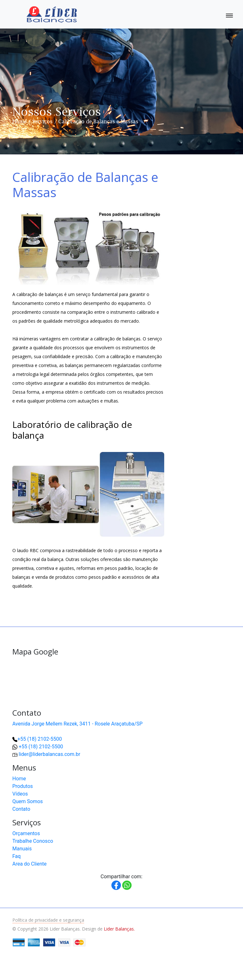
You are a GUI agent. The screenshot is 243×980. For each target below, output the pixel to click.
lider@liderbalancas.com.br (50, 754)
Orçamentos (26, 833)
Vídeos (20, 794)
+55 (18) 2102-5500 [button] (41, 747)
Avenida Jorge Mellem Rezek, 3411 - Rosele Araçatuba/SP (78, 724)
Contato (21, 809)
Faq (16, 856)
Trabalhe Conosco (33, 841)
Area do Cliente (29, 864)
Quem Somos (28, 801)
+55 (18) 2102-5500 (40, 739)
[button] (218, 955)
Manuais (22, 849)
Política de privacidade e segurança (48, 920)
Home (19, 121)
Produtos (23, 786)
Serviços (42, 121)
